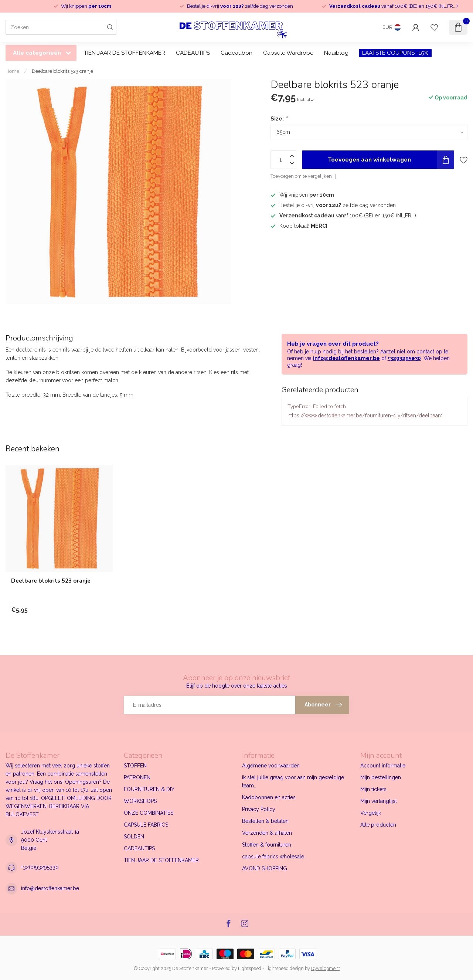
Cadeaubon (236, 53)
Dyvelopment (326, 968)
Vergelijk (371, 813)
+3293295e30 (404, 358)
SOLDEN (134, 837)
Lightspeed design (285, 968)
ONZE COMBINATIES (149, 813)
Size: (279, 119)
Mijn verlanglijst (379, 801)
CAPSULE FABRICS (146, 825)
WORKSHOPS (140, 801)
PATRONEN (137, 777)
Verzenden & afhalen (267, 833)
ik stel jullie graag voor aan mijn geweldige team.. (293, 781)
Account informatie (383, 766)
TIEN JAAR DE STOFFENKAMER (125, 53)
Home (12, 71)
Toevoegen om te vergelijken (301, 176)
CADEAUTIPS (193, 53)
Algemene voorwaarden (271, 766)
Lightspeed (250, 968)
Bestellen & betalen (265, 821)
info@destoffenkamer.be (346, 358)
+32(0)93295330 (40, 867)
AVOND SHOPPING (265, 868)
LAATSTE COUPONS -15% (395, 53)
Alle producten (378, 825)
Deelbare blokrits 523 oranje (62, 71)
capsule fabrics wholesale (273, 857)
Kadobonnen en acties (269, 797)
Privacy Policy (259, 809)
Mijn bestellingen (381, 777)
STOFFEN (135, 766)
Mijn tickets (373, 789)
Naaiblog (336, 53)
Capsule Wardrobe (288, 53)
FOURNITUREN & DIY (149, 789)
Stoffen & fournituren (267, 845)
